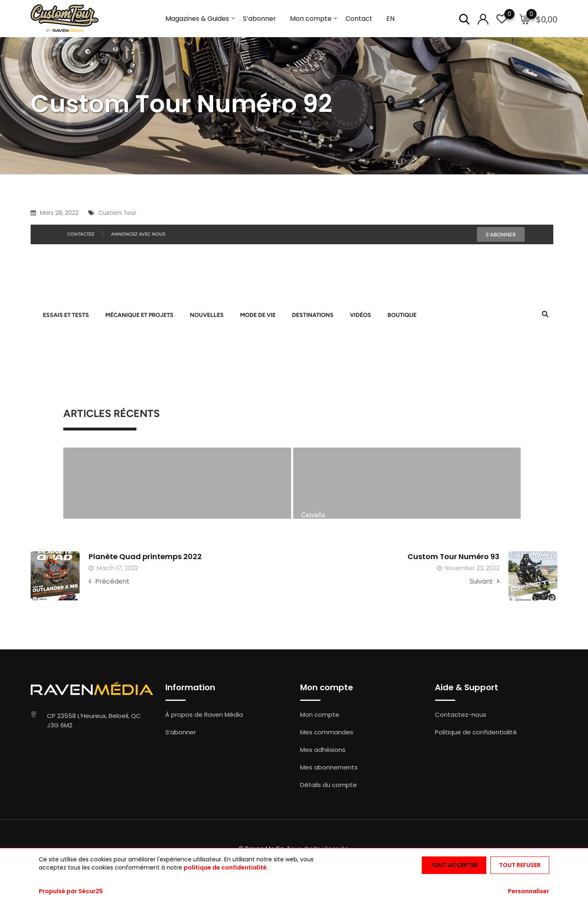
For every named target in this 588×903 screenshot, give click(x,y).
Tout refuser (520, 865)
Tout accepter (454, 865)
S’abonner (259, 19)
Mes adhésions (323, 750)
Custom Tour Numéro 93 (453, 556)
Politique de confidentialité (476, 732)
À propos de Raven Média (204, 715)
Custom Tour (117, 213)
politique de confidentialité (225, 867)
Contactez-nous (461, 715)
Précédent (109, 581)
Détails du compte (329, 785)
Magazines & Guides (197, 19)
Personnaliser (529, 891)
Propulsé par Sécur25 (71, 891)
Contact (359, 19)
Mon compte (311, 19)
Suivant (484, 581)
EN (390, 19)
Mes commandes (327, 732)
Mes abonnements (329, 767)
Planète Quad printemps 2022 (145, 556)
